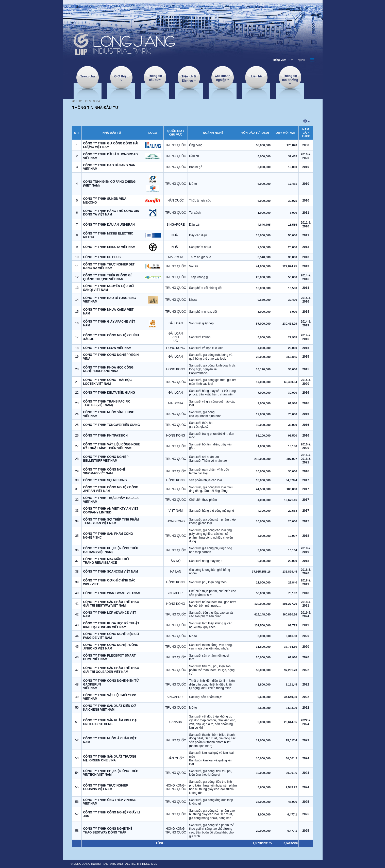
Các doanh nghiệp (222, 78)
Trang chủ (87, 76)
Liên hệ (256, 76)
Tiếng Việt (279, 60)
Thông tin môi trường (290, 78)
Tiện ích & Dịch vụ (189, 79)
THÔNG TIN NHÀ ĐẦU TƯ (95, 107)
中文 (291, 60)
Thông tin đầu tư (155, 78)
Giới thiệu (121, 76)
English (300, 60)
